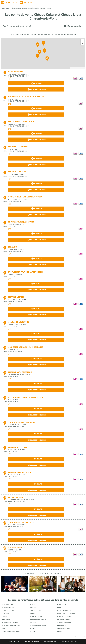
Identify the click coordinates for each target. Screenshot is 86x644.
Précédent (30, 574)
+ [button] (82, 41)
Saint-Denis (62, 605)
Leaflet (73, 68)
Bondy (32, 614)
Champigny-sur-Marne (11, 631)
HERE (83, 68)
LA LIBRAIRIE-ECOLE (17, 497)
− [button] (82, 44)
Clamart (61, 608)
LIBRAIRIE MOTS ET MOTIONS (20, 372)
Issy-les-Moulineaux (38, 620)
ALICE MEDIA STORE (16, 547)
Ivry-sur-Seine (8, 605)
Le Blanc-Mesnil (64, 620)
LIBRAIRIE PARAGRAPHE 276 (20, 472)
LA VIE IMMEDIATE (16, 72)
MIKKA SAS (13, 247)
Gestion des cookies (32, 642)
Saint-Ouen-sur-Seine (38, 625)
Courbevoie (62, 625)
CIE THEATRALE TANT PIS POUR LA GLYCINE (26, 397)
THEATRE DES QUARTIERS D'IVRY (22, 422)
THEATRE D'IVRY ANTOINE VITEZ (21, 522)
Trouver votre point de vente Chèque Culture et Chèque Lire (20, 8)
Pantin (32, 605)
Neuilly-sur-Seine (64, 617)
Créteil (5, 617)
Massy (60, 631)
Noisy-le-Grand (36, 617)
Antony (33, 623)
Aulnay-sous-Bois (64, 628)
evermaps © (81, 637)
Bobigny (33, 608)
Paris (4, 628)
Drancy (33, 628)
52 (52, 574)
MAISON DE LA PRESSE (17, 172)
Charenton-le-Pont (45, 8)
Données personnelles (69, 642)
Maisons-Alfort (8, 608)
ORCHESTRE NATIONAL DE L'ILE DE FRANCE (26, 347)
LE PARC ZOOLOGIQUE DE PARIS (21, 222)
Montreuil (6, 620)
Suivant (57, 574)
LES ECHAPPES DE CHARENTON (21, 122)
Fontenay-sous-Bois (10, 623)
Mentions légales (50, 642)
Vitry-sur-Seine (8, 611)
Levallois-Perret (64, 611)
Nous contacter (14, 642)
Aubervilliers (35, 611)
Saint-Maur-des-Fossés (11, 625)
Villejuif (6, 614)
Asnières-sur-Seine (65, 623)
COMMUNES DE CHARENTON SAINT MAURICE (27, 97)
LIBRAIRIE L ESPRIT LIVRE (19, 147)
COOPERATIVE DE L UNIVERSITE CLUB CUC (25, 197)
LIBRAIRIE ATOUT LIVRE (18, 447)
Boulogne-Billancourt (66, 614)
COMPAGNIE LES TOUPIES (19, 322)
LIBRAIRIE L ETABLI (16, 297)
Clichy (32, 631)
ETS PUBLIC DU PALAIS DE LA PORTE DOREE (26, 272)
